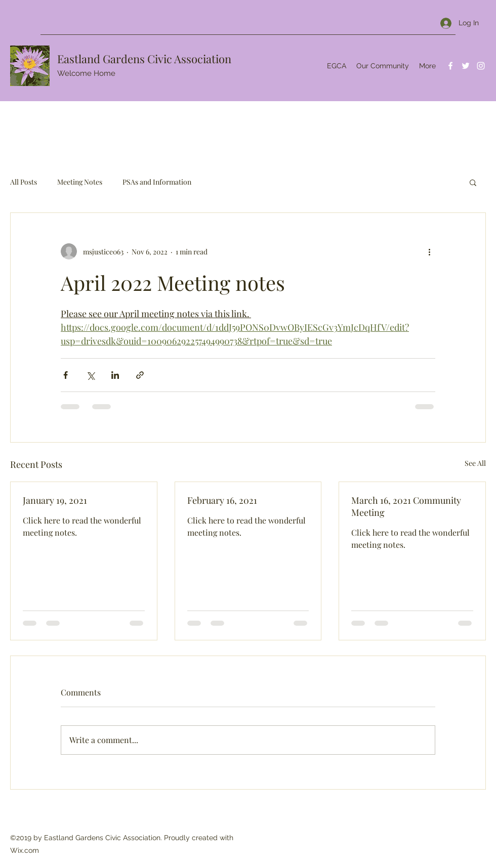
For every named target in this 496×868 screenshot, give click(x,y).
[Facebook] (450, 66)
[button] (473, 182)
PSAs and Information (157, 182)
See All (475, 463)
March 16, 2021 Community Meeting (406, 506)
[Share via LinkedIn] (115, 375)
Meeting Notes (80, 182)
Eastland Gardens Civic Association (144, 59)
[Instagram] (481, 66)
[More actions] (429, 251)
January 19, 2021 (55, 500)
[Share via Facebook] (66, 375)
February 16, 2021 (222, 500)
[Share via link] (140, 375)
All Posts (24, 182)
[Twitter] (466, 66)
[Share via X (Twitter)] (90, 375)
